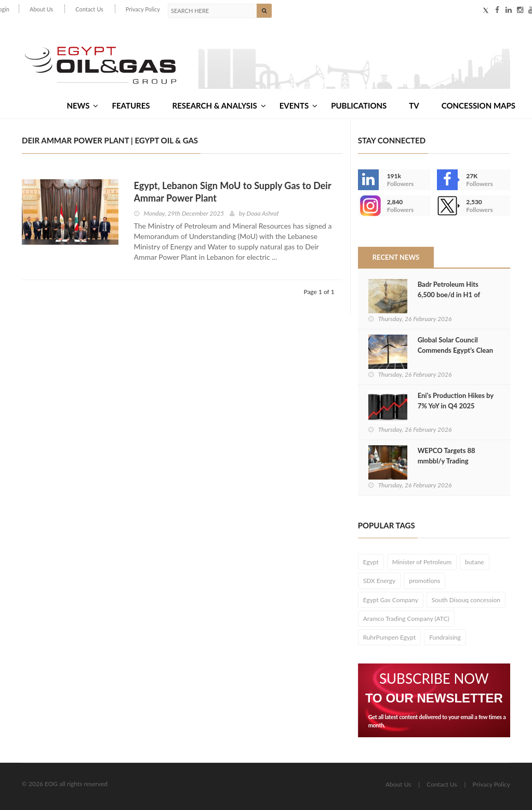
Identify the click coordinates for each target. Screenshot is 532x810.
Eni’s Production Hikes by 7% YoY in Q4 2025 (456, 401)
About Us (41, 9)
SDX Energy (380, 581)
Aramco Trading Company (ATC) (406, 619)
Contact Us (89, 9)
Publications (359, 105)
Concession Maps (478, 105)
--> (368, 206)
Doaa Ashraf (263, 213)
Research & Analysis (219, 105)
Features (131, 105)
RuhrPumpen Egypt (390, 637)
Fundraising (445, 637)
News (82, 105)
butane (475, 562)
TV (414, 105)
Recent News (396, 257)
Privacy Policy (143, 9)
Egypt (371, 562)
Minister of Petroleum (422, 562)
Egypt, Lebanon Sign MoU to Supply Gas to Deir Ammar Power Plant (233, 192)
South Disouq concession (466, 600)
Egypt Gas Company (391, 600)
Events (298, 105)
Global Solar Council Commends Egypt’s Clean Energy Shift (456, 350)
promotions (424, 581)
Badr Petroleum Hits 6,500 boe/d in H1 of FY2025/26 (449, 295)
